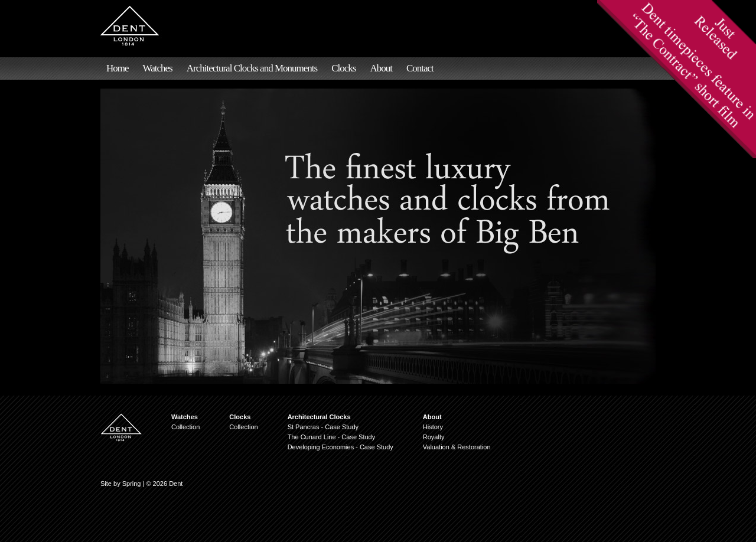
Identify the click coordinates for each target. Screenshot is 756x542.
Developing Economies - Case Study (340, 447)
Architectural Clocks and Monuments (252, 68)
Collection (185, 427)
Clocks (343, 68)
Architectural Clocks (319, 417)
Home (118, 68)
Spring (132, 484)
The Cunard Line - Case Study (332, 437)
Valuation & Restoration (457, 447)
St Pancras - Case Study (323, 427)
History (433, 427)
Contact (420, 68)
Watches (158, 68)
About (381, 68)
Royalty (434, 437)
